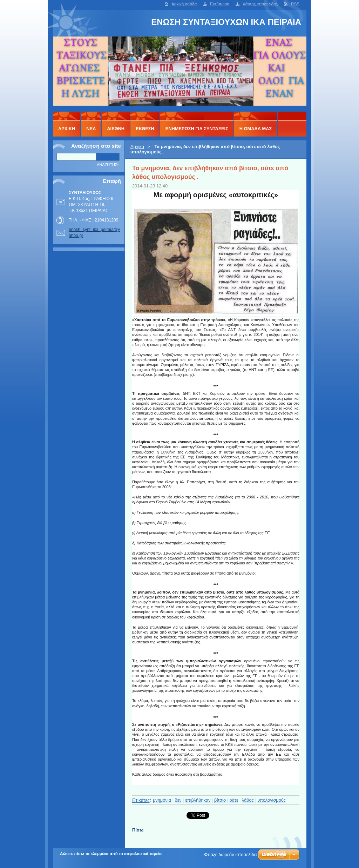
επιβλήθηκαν (198, 800)
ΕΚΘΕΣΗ (145, 129)
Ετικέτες (141, 800)
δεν (178, 800)
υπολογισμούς (272, 800)
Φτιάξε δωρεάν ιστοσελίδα (230, 854)
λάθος (248, 800)
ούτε (234, 800)
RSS (295, 4)
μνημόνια (162, 800)
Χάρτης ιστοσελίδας (260, 4)
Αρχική (137, 147)
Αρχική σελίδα (184, 4)
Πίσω (138, 830)
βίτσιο (220, 800)
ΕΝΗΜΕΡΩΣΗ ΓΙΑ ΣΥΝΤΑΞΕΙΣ (197, 129)
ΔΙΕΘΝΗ (116, 129)
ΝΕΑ (91, 129)
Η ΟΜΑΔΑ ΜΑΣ (256, 129)
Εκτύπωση (220, 4)
